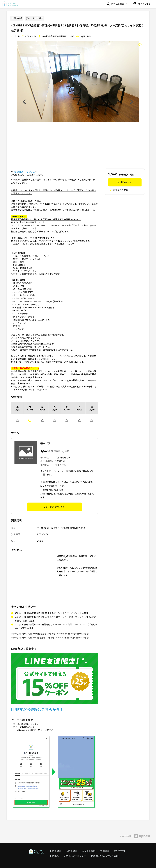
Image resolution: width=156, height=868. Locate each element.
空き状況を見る (124, 182)
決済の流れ (72, 851)
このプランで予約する (54, 507)
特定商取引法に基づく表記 (105, 856)
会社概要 (105, 851)
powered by (135, 836)
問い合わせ (120, 851)
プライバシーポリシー (75, 856)
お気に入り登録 (119, 190)
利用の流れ (56, 851)
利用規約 (54, 856)
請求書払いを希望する (24, 172)
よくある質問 (89, 851)
